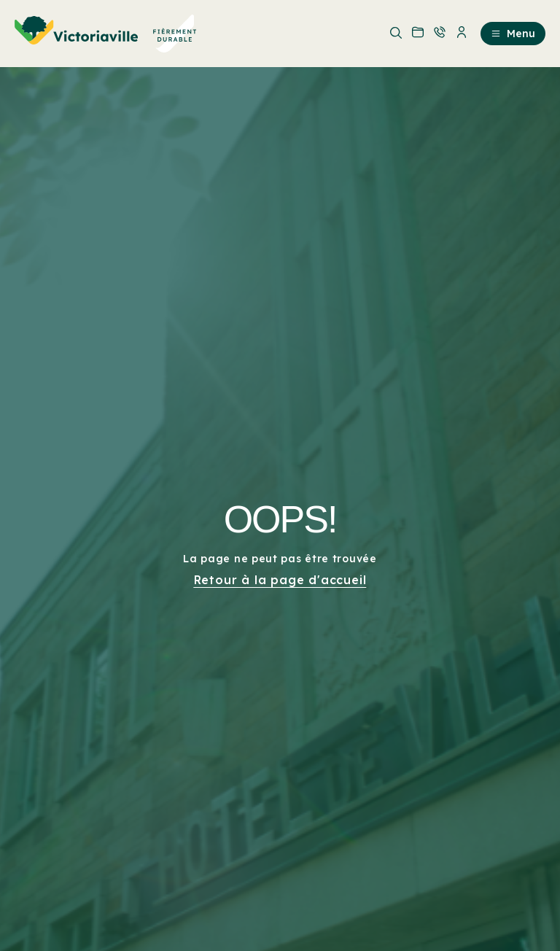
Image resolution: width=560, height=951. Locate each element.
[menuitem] (106, 34)
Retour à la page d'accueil (280, 580)
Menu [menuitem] (513, 34)
